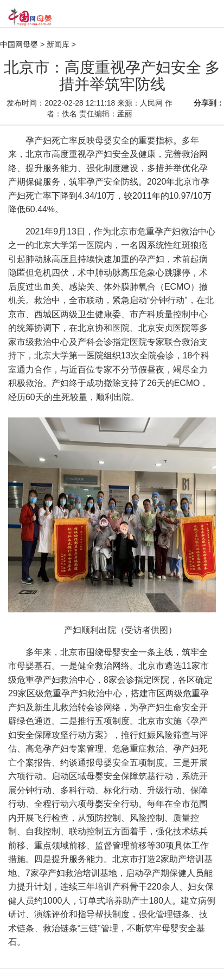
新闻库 (58, 44)
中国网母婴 (19, 44)
